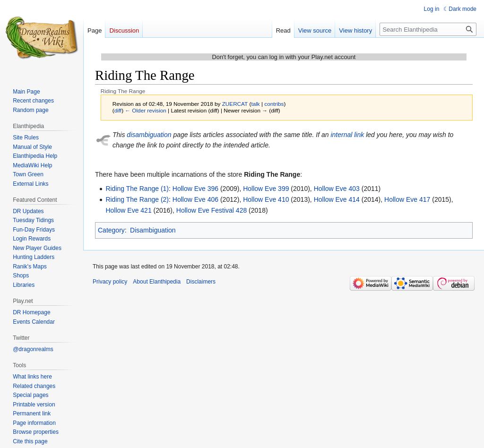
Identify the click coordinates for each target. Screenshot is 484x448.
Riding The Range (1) (137, 189)
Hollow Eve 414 (337, 199)
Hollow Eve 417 (407, 199)
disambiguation (149, 135)
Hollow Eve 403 (337, 189)
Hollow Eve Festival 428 (212, 210)
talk (255, 104)
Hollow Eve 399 (266, 189)
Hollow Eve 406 (195, 199)
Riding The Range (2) (137, 199)
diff (118, 110)
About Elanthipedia (157, 282)
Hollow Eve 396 (195, 189)
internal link (347, 135)
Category (111, 230)
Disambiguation (153, 230)
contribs (274, 104)
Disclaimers (201, 282)
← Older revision (146, 110)
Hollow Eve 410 (266, 199)
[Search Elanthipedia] (428, 29)
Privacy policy (110, 282)
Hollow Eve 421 (128, 210)
